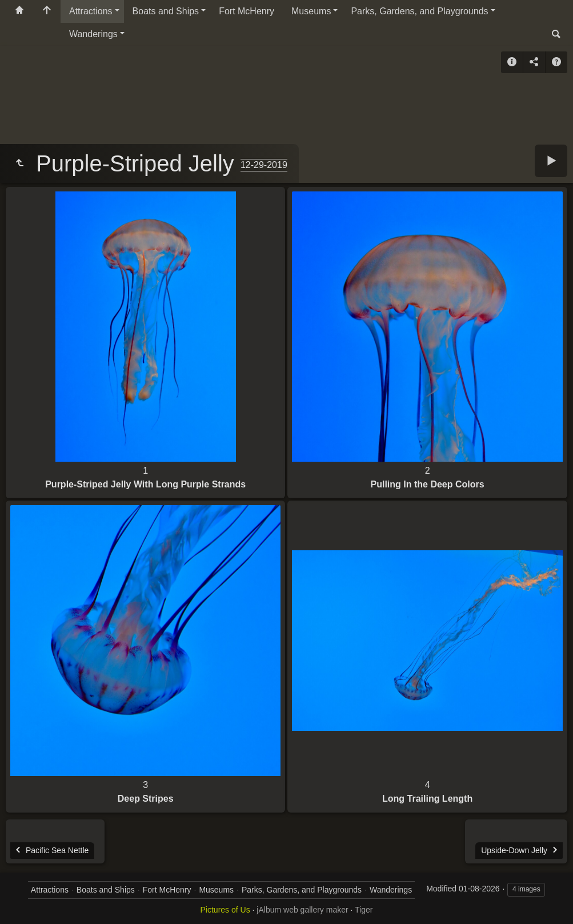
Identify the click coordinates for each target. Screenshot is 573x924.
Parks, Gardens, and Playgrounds (419, 11)
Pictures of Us (225, 910)
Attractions (91, 11)
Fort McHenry (247, 11)
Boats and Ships (166, 11)
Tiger (364, 910)
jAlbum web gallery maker (302, 910)
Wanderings (93, 34)
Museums (311, 11)
